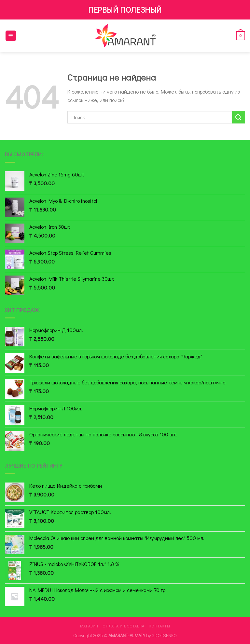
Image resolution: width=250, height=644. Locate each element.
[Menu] (11, 36)
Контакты (159, 626)
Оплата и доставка (123, 626)
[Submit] (239, 117)
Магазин (89, 626)
